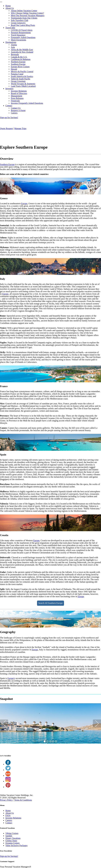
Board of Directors (19, 93)
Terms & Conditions (23, 800)
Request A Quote (18, 110)
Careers (14, 113)
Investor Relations (19, 91)
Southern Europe (18, 64)
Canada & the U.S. (19, 57)
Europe (24, 204)
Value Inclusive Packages (16, 845)
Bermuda (15, 54)
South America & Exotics (22, 76)
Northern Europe (18, 62)
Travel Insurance (18, 35)
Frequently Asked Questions (23, 37)
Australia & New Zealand (22, 52)
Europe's (11, 678)
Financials (15, 101)
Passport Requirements (21, 33)
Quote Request (6, 128)
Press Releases (17, 98)
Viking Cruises (12, 833)
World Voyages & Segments (23, 84)
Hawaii (14, 69)
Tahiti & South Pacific (21, 79)
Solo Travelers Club (20, 20)
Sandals (9, 836)
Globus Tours (11, 841)
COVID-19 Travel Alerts (22, 30)
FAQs (8, 815)
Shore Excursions (18, 40)
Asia (13, 47)
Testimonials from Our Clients (24, 18)
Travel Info (10, 28)
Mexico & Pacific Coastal (22, 71)
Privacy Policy (6, 800)
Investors (9, 89)
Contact (9, 106)
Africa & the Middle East (22, 50)
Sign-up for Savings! (9, 117)
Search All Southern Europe (50, 603)
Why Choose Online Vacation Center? (27, 13)
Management (17, 96)
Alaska (14, 45)
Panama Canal (17, 74)
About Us (10, 8)
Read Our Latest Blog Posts (23, 25)
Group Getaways (18, 23)
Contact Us (16, 108)
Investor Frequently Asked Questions (27, 103)
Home (8, 6)
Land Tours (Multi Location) (23, 86)
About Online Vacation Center (24, 11)
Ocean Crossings (18, 81)
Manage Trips (20, 128)
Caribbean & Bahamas (21, 59)
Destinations (11, 42)
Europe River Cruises (20, 67)
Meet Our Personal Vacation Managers (28, 15)
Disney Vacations (13, 838)
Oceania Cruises (12, 843)
